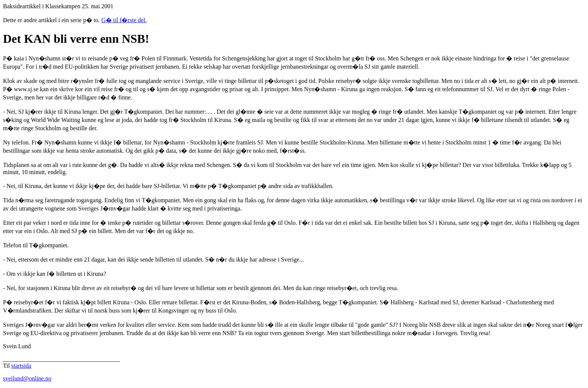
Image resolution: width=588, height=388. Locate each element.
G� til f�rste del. (124, 20)
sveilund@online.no (27, 378)
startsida (21, 366)
